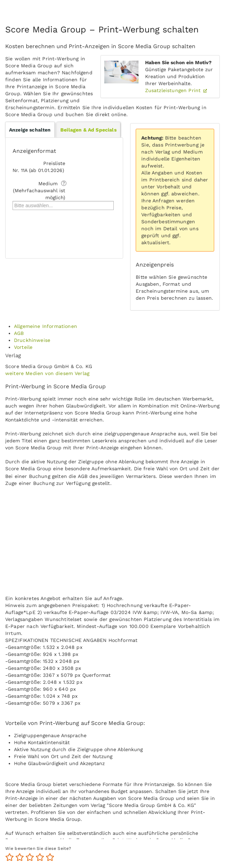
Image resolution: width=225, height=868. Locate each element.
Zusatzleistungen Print (174, 90)
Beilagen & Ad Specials (88, 130)
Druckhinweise (32, 340)
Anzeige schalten (30, 130)
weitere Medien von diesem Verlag (47, 373)
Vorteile (23, 347)
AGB (19, 333)
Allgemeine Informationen (46, 326)
